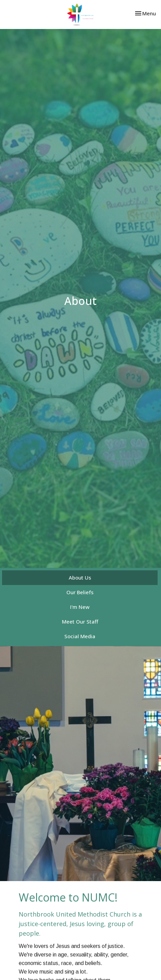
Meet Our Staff (80, 621)
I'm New (80, 607)
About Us (80, 577)
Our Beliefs (80, 592)
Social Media (80, 636)
